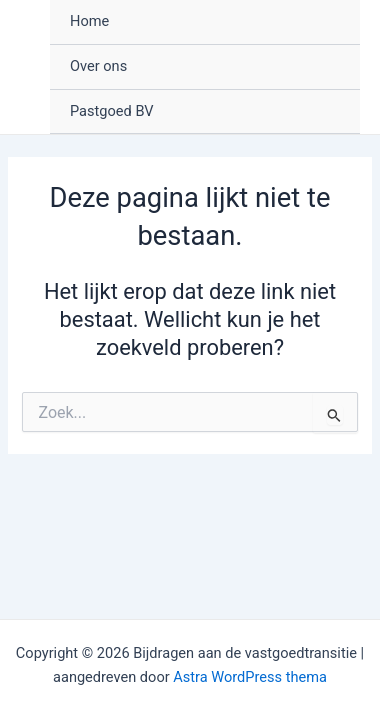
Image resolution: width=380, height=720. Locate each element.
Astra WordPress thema (250, 677)
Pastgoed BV (112, 111)
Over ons (98, 66)
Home (89, 21)
